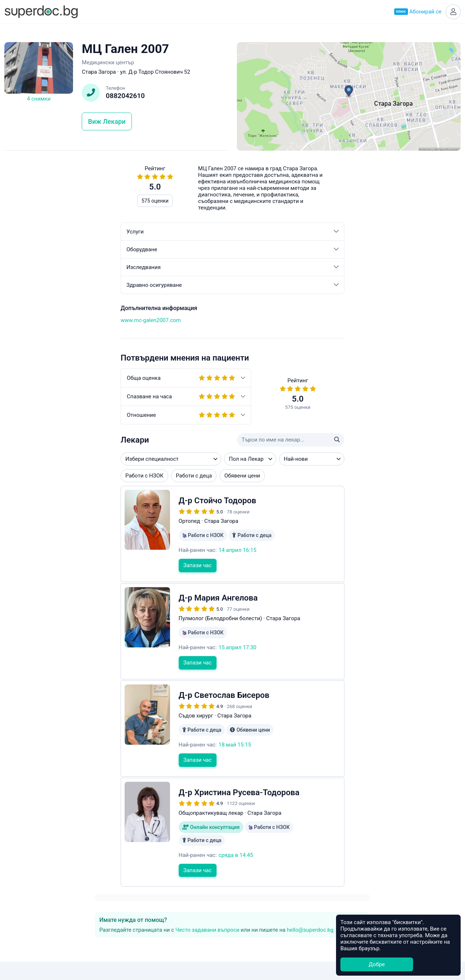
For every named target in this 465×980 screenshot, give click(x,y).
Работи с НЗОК (28, 477)
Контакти (232, 930)
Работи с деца (78, 477)
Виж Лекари (107, 123)
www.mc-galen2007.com (35, 321)
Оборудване (116, 251)
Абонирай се (417, 12)
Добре (377, 964)
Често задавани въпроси (349, 202)
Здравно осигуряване (116, 286)
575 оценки (39, 202)
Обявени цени (126, 477)
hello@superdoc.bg (265, 208)
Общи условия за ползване (233, 938)
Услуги (116, 233)
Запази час (81, 566)
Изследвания (116, 268)
